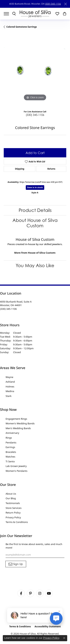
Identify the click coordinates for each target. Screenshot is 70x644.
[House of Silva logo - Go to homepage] (35, 14)
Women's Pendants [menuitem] (17, 471)
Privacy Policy (13, 517)
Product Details (35, 210)
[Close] (65, 4)
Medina (10, 391)
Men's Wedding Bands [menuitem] (18, 428)
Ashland (10, 382)
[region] (35, 71)
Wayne (9, 377)
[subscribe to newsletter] (16, 564)
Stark (8, 396)
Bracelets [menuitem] (11, 452)
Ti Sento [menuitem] (10, 461)
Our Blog (11, 498)
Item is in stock (35, 187)
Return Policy (13, 513)
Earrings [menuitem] (10, 447)
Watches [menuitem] (10, 457)
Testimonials (13, 503)
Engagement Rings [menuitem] (16, 419)
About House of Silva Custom (35, 223)
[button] (14, 14)
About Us (11, 494)
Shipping (20, 169)
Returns (51, 169)
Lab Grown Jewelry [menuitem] (16, 466)
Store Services (14, 508)
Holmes (10, 387)
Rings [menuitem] (9, 438)
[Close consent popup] (64, 638)
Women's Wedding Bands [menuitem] (20, 423)
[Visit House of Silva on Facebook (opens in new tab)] (21, 593)
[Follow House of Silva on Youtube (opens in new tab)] (49, 593)
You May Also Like (35, 265)
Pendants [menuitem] (11, 442)
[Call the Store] (8, 309)
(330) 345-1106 (53, 4)
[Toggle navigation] (8, 14)
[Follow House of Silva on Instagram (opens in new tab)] (40, 593)
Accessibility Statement (48, 626)
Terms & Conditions (17, 522)
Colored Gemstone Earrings (22, 27)
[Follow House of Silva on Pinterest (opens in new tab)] (30, 593)
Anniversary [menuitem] (12, 433)
